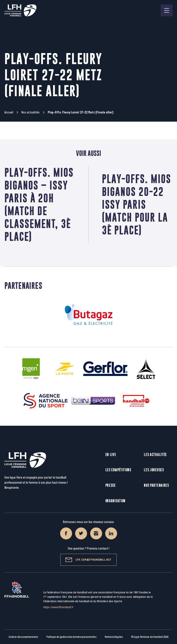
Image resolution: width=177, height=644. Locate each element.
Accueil (9, 112)
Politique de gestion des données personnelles (71, 637)
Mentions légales (114, 637)
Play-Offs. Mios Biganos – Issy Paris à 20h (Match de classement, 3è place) (39, 204)
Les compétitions (118, 470)
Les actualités (155, 455)
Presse (111, 485)
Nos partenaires (156, 485)
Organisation (115, 501)
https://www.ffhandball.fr (58, 607)
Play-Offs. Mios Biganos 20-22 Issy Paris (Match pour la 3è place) (136, 204)
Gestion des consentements (23, 637)
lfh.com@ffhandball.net (88, 560)
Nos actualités (30, 112)
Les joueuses (154, 470)
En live (111, 455)
